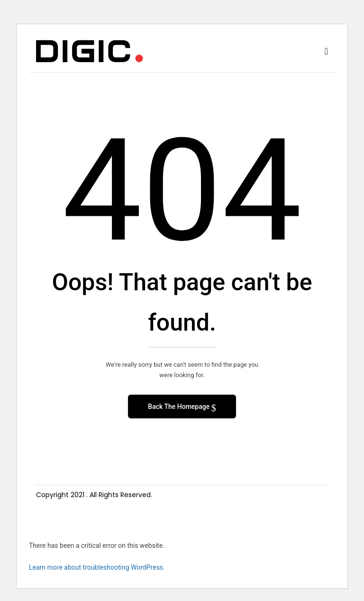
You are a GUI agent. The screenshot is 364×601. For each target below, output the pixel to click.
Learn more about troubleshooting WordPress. (97, 567)
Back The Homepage (179, 407)
